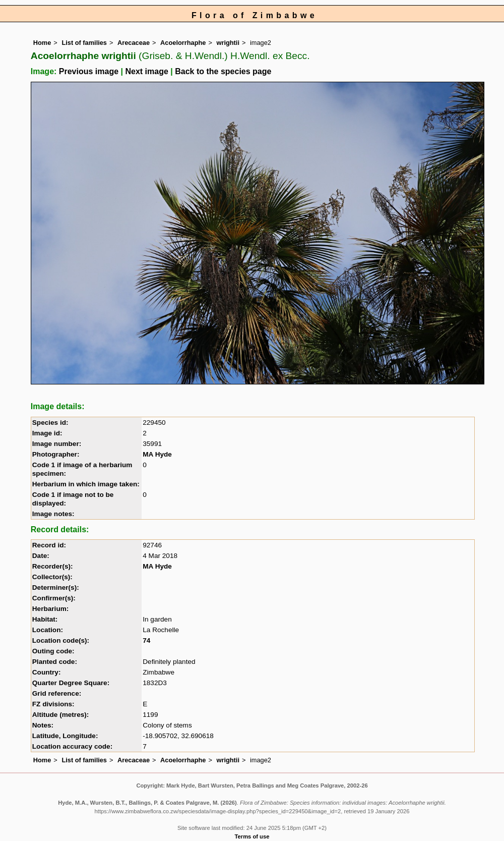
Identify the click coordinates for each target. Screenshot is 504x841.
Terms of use (252, 836)
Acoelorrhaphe (183, 43)
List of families (84, 43)
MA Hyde (157, 454)
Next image (146, 71)
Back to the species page (223, 71)
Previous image (89, 71)
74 (146, 640)
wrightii (228, 43)
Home (42, 43)
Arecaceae (134, 43)
